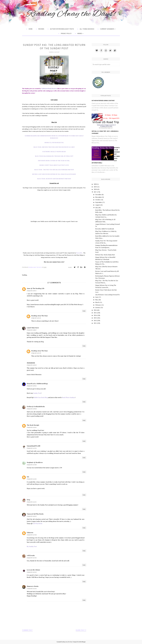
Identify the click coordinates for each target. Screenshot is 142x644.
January (98, 307)
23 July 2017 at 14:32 (32, 479)
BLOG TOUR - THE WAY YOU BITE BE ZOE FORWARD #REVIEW (54, 170)
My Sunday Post (32, 546)
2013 (95, 318)
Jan (28, 477)
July (97, 208)
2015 (95, 313)
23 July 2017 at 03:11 (32, 291)
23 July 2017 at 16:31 (32, 502)
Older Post (80, 630)
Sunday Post (37, 393)
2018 (95, 189)
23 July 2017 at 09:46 (32, 386)
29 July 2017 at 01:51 (36, 318)
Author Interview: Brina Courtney (103, 101)
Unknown (30, 533)
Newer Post (28, 630)
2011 (95, 323)
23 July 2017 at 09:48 (32, 409)
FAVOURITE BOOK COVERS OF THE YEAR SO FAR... (54, 161)
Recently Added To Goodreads (105, 229)
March (97, 302)
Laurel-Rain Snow (33, 328)
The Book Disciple (33, 425)
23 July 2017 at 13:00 (32, 465)
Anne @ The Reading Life (36, 288)
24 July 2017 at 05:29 (32, 516)
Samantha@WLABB (34, 446)
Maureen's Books (33, 586)
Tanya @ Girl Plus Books (35, 514)
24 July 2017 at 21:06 (32, 558)
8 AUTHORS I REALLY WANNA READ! (54, 152)
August (98, 205)
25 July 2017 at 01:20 (32, 572)
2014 (95, 315)
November (99, 197)
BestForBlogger (82, 642)
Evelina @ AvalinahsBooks (36, 406)
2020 (95, 184)
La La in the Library (33, 570)
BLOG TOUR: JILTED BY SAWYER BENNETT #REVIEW (54, 179)
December (98, 195)
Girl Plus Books (38, 523)
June (97, 297)
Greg (28, 500)
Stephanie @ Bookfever (35, 462)
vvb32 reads (31, 555)
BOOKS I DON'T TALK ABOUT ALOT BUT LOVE (54, 165)
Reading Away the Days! (71, 14)
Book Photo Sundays (69, 397)
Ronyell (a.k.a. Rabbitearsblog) (37, 384)
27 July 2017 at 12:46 (32, 589)
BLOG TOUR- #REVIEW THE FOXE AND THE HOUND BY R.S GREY (54, 147)
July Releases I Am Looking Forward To (107, 295)
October (98, 200)
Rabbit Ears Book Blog (41, 397)
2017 (95, 192)
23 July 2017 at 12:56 (32, 448)
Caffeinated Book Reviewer (49, 89)
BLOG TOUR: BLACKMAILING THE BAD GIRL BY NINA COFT (54, 156)
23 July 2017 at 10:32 (32, 427)
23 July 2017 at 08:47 (32, 330)
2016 (95, 310)
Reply (84, 311)
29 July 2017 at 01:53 (36, 353)
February (98, 305)
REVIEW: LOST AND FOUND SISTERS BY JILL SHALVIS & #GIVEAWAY (54, 174)
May (97, 300)
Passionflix (79, 253)
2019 (95, 187)
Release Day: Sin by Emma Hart (105, 255)
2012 (95, 320)
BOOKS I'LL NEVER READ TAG (54, 143)
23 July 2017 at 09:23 (32, 365)
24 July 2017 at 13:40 (32, 535)
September (99, 202)
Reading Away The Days (40, 316)
